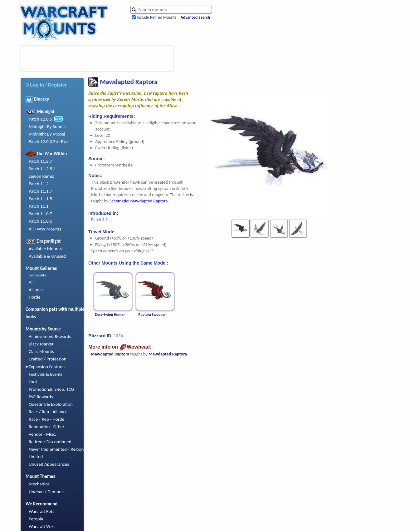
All (31, 282)
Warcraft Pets (42, 511)
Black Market (41, 344)
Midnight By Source (47, 127)
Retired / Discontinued (50, 442)
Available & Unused (47, 256)
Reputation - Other (46, 427)
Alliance (36, 290)
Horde (35, 297)
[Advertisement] (97, 58)
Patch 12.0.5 (40, 119)
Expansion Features (47, 367)
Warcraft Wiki (42, 526)
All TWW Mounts (45, 229)
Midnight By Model (47, 134)
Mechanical (40, 484)
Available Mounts (45, 249)
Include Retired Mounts (156, 17)
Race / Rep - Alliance (48, 412)
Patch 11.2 (39, 184)
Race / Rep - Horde (46, 419)
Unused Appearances (49, 464)
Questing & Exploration (51, 404)
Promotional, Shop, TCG (51, 389)
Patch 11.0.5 (40, 221)
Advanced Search (195, 17)
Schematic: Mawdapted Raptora (139, 201)
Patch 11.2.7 (40, 161)
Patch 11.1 (39, 206)
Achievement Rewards (50, 336)
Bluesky (37, 99)
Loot (33, 382)
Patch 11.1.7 (40, 191)
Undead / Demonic (47, 492)
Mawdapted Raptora (110, 354)
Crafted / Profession (48, 359)
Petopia (36, 519)
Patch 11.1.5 (40, 199)
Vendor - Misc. (42, 434)
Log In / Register (46, 85)
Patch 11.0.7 (40, 214)
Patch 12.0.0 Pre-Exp (48, 141)
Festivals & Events (46, 374)
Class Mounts (41, 351)
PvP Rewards (41, 397)
